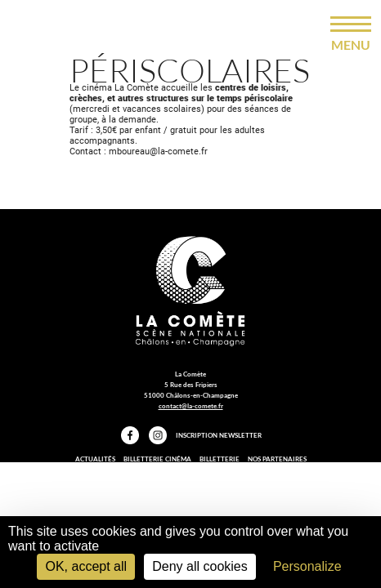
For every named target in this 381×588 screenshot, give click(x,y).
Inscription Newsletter (219, 435)
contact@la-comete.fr (191, 406)
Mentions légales (206, 470)
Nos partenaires (277, 459)
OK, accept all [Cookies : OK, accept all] (86, 566)
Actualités (95, 459)
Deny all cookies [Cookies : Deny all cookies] (200, 566)
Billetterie (220, 459)
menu (351, 45)
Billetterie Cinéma (157, 459)
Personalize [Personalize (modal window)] (307, 566)
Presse (155, 470)
